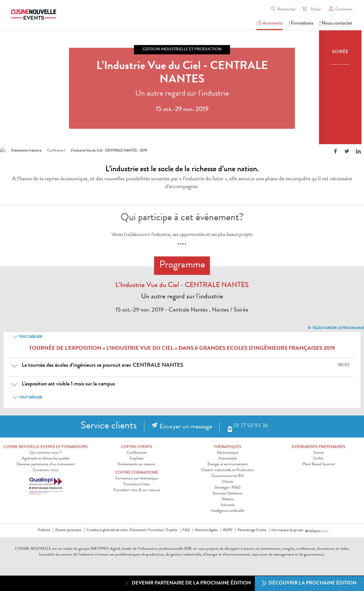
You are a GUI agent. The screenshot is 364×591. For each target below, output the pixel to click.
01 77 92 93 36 (251, 426)
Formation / (157, 530)
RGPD (228, 530)
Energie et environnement (228, 465)
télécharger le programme (335, 327)
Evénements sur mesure (136, 465)
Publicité (44, 530)
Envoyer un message (186, 427)
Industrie (228, 505)
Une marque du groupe (288, 530)
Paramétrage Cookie (252, 530)
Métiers (228, 499)
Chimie (227, 482)
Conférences (137, 453)
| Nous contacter (336, 24)
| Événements (269, 24)
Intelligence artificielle (227, 511)
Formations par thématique (136, 479)
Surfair (318, 459)
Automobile (228, 459)
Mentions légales (206, 530)
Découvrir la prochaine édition (309, 584)
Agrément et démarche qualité (45, 459)
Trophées (136, 459)
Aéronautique (228, 453)
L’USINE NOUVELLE (33, 549)
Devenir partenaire (68, 530)
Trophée (172, 530)
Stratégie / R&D (227, 488)
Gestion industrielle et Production (228, 470)
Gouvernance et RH (228, 476)
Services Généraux (227, 494)
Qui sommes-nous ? (46, 453)
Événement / (139, 530)
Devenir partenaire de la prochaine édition (187, 583)
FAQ (186, 530)
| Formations (301, 24)
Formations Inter (136, 485)
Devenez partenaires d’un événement (46, 465)
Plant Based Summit (318, 465)
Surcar (319, 453)
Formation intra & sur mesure (137, 490)
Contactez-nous (46, 470)
